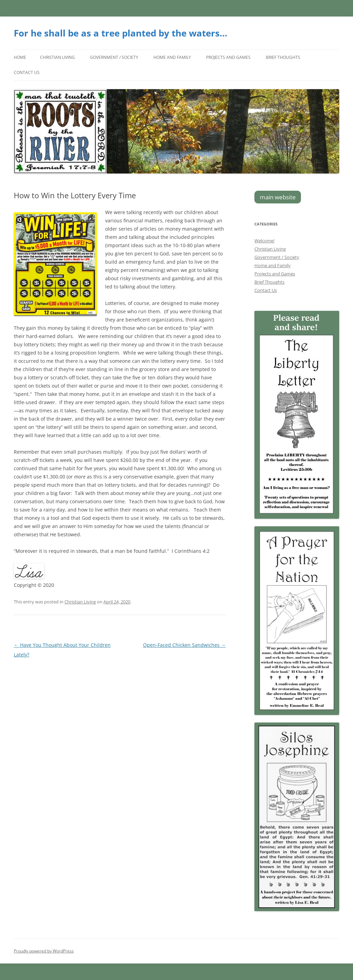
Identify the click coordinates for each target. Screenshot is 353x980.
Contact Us (27, 72)
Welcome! (264, 241)
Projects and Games (228, 57)
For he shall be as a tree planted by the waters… (120, 33)
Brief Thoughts (283, 57)
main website (278, 197)
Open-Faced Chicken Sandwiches (184, 645)
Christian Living (57, 57)
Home (20, 57)
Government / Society (114, 57)
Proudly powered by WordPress (44, 951)
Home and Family (172, 57)
